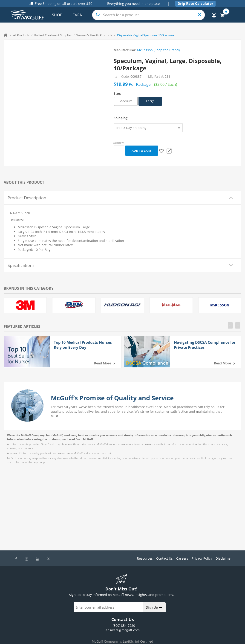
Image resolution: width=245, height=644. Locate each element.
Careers (182, 558)
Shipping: (121, 118)
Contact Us (164, 558)
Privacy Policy (202, 558)
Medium (126, 101)
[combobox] (148, 15)
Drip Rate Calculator (195, 3)
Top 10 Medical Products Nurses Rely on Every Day (83, 345)
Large (150, 101)
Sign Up (154, 607)
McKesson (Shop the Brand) (158, 50)
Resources (145, 558)
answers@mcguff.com (123, 630)
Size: (117, 93)
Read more (103, 363)
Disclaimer (224, 558)
